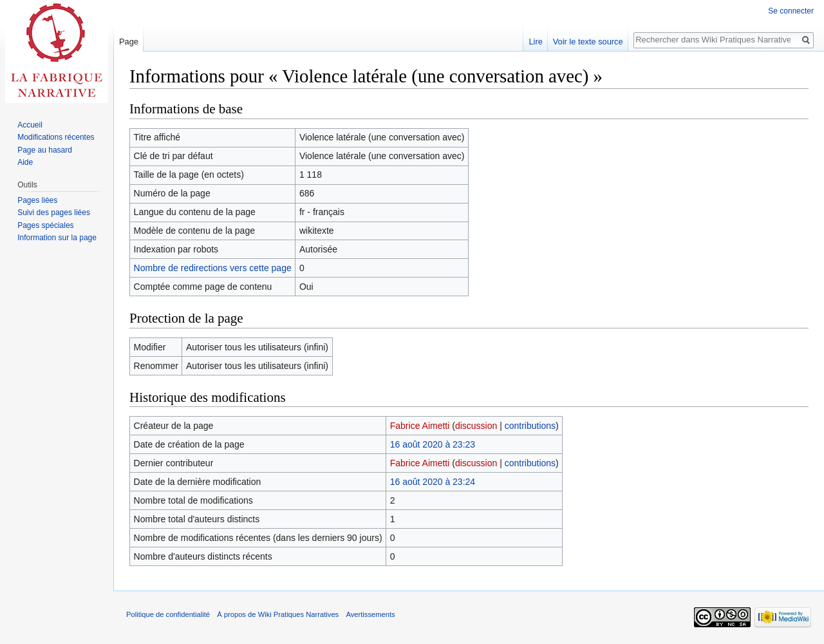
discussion (476, 426)
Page (129, 42)
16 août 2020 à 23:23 (433, 444)
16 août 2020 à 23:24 (433, 482)
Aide (25, 162)
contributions (530, 426)
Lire (535, 42)
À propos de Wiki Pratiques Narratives (278, 614)
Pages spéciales (45, 225)
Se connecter (791, 11)
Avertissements (370, 614)
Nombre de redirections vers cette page (213, 268)
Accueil (30, 125)
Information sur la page (57, 238)
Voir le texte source (588, 42)
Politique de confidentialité (168, 614)
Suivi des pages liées (54, 213)
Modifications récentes (56, 137)
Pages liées (37, 200)
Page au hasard (45, 150)
